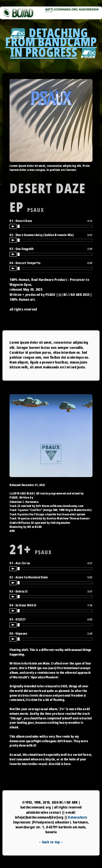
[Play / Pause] (13, 226)
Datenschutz (78, 817)
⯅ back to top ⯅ (51, 842)
